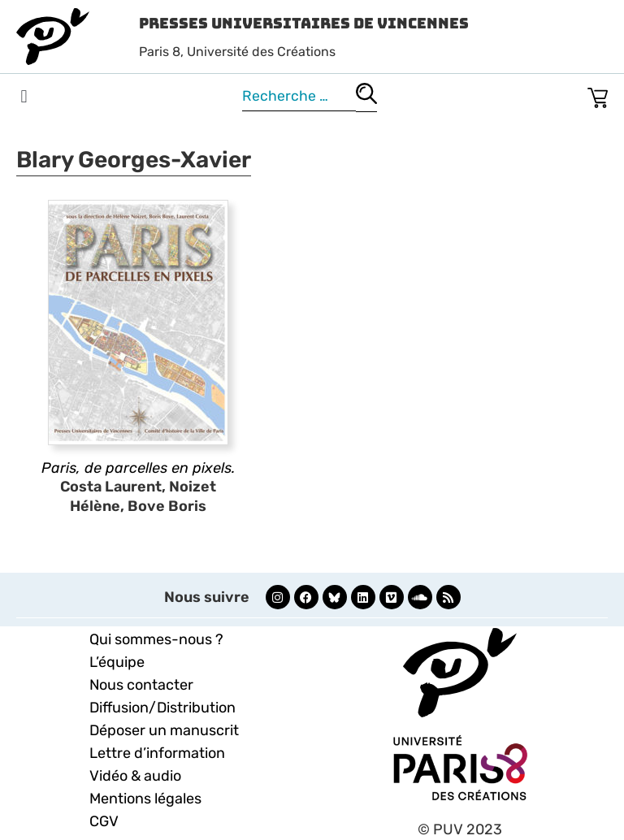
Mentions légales (145, 799)
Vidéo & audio (135, 776)
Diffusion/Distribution (162, 708)
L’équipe (117, 662)
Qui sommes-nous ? (156, 639)
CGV (104, 821)
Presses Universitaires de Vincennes (304, 23)
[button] (24, 97)
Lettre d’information (157, 753)
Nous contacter (141, 685)
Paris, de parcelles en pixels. (138, 468)
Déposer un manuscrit (164, 730)
